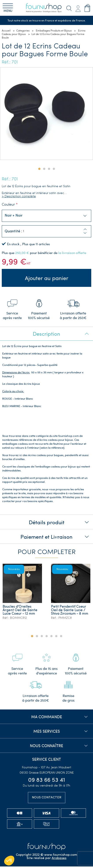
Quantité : (13, 231)
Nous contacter (47, 799)
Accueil (6, 31)
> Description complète (19, 197)
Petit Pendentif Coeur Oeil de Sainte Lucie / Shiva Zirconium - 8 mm (70, 612)
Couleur (8, 205)
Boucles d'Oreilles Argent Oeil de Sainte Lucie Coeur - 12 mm (20, 612)
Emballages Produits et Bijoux (54, 31)
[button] (85, 233)
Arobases (59, 860)
